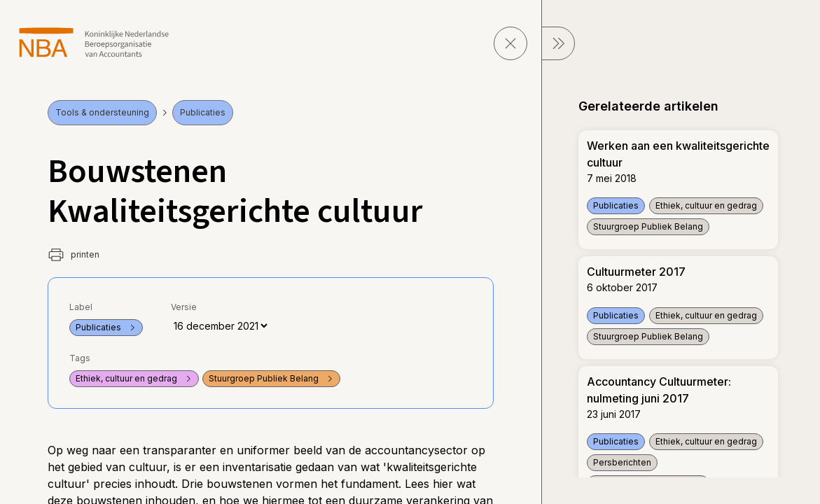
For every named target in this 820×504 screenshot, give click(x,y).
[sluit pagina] (510, 43)
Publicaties (203, 112)
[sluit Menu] (558, 43)
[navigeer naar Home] (94, 42)
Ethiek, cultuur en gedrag (134, 378)
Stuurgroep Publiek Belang (271, 378)
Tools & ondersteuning (102, 112)
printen (74, 255)
